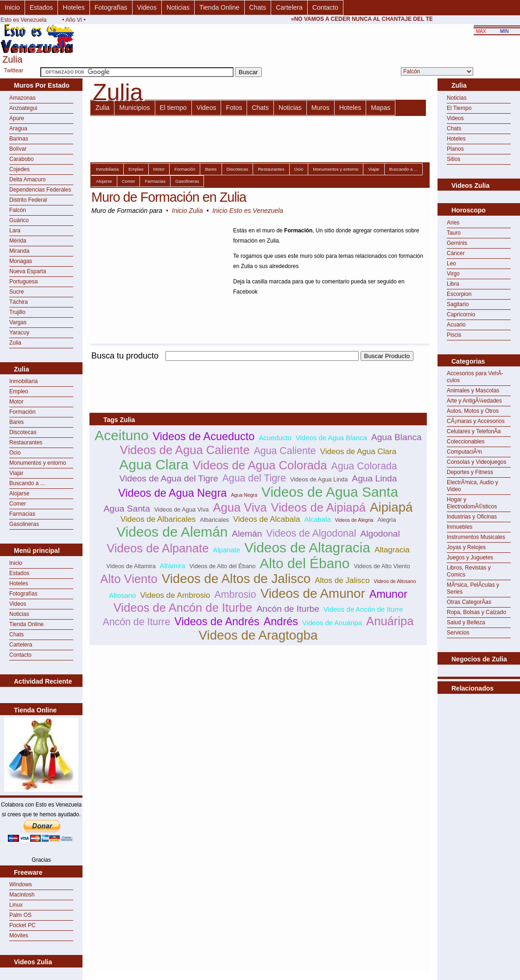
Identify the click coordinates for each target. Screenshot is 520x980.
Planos (455, 149)
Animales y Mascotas (473, 391)
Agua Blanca (396, 437)
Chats (258, 7)
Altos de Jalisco (342, 580)
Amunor (388, 594)
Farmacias (22, 514)
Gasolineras (24, 524)
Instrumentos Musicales (476, 537)
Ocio (15, 453)
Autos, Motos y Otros (473, 411)
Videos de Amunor (313, 593)
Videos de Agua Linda (319, 479)
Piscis (454, 335)
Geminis (457, 243)
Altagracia (392, 550)
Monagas (21, 261)
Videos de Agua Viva (182, 509)
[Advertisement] (479, 717)
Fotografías (111, 7)
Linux (16, 905)
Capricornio (461, 314)
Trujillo (17, 312)
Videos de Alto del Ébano (222, 566)
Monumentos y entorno (38, 463)
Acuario (456, 325)
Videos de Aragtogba (258, 635)
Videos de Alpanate (158, 548)
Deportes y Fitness (470, 472)
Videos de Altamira (131, 566)
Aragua (18, 128)
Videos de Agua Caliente (185, 450)
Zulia (15, 343)
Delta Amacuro (28, 179)
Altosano (122, 595)
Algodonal (380, 534)
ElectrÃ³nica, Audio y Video (472, 486)
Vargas (18, 322)
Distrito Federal (28, 200)
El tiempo (173, 108)
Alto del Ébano (304, 563)
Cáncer (456, 253)
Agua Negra (244, 495)
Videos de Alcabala (267, 519)
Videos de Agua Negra (172, 493)
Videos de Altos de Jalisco (236, 579)
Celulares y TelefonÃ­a (474, 431)
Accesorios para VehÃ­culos (475, 377)
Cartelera (289, 7)
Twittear (13, 70)
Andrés (281, 621)
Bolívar (18, 149)
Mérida (18, 241)
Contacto (325, 7)
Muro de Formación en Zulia (169, 197)
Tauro (454, 233)
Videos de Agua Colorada (260, 465)
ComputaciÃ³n (464, 452)
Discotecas (23, 432)
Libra (453, 284)
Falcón (18, 210)
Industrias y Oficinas (472, 517)
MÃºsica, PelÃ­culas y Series (473, 588)
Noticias (178, 7)
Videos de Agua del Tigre (169, 478)
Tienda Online (219, 7)
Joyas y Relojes (466, 547)
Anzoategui (23, 108)
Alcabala (318, 519)
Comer (18, 504)
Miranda (19, 251)
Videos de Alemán (172, 532)
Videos (147, 7)
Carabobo (22, 159)
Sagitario (458, 304)
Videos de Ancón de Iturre (363, 609)
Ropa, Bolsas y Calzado (476, 612)
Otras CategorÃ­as (469, 602)
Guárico (19, 220)
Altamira (173, 566)
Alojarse (19, 493)
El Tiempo (459, 108)
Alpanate (226, 550)
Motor (16, 402)
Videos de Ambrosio (175, 595)
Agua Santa (127, 509)
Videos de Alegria (354, 520)
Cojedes (19, 169)
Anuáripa (390, 621)
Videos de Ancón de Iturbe (183, 608)
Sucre (16, 292)
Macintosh (22, 895)
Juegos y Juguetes (470, 557)
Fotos (234, 108)
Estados (41, 7)
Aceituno (121, 435)
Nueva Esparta (28, 271)
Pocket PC (22, 925)
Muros (320, 108)
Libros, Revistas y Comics (469, 571)
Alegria (387, 520)
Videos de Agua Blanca (331, 438)
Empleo (19, 391)
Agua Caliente (285, 451)
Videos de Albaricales (158, 519)
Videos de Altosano (395, 581)
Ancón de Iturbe (288, 609)
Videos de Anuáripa (332, 623)
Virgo (453, 274)
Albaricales (214, 520)
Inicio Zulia (187, 211)
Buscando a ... (27, 483)
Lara (15, 231)
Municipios (134, 108)
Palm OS (20, 915)
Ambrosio (235, 595)
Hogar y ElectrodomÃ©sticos (472, 503)
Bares (16, 422)
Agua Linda (374, 478)
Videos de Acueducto (203, 436)
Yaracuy (19, 333)
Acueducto (275, 438)
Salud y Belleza (466, 622)
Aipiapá (391, 507)
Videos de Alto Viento (382, 566)
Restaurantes (26, 442)
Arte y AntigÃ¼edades (474, 401)
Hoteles (73, 7)
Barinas (19, 139)
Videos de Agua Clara (358, 452)
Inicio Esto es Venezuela (248, 211)
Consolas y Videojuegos (477, 462)
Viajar (16, 473)
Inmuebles (460, 527)
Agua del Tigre (254, 478)
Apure (17, 118)
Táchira (19, 302)
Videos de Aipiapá (318, 507)
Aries (453, 223)
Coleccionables (466, 442)
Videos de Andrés (217, 621)
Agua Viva (240, 507)
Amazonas (22, 98)
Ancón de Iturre (136, 622)
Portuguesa (23, 282)
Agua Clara (154, 464)
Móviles (19, 935)
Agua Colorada (364, 466)
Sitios (453, 159)
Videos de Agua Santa (330, 492)
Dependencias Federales (40, 190)
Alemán (247, 534)
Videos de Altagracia (307, 548)
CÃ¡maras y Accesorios (476, 421)
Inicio (12, 7)
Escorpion (459, 294)
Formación (22, 412)
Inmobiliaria (23, 381)
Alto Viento (129, 579)
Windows (21, 884)
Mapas (380, 108)
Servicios (458, 633)
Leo (451, 263)
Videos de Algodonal (311, 533)
